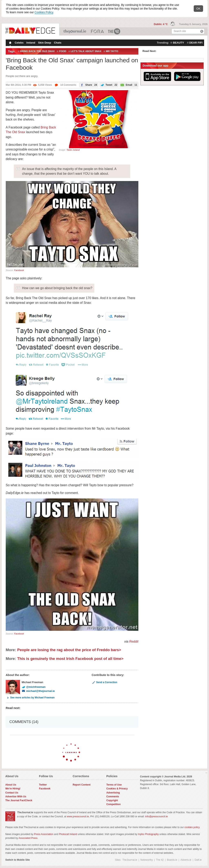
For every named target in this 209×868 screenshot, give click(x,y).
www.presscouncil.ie (78, 816)
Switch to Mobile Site (18, 860)
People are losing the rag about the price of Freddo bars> (69, 650)
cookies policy (192, 827)
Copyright (112, 800)
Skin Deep (45, 43)
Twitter (43, 785)
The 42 (114, 31)
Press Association (44, 834)
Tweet (109, 85)
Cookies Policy (44, 12)
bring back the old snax (37, 51)
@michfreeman (34, 687)
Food (63, 51)
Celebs (19, 43)
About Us (11, 785)
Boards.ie (172, 860)
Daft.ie (198, 860)
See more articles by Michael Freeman (30, 698)
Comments (113, 797)
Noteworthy (147, 860)
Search (202, 31)
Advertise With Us (16, 797)
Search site (180, 31)
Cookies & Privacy (117, 789)
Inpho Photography (148, 834)
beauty (178, 43)
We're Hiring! (13, 789)
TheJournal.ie (75, 31)
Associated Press (28, 838)
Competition (113, 804)
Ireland (31, 43)
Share (88, 85)
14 (65, 85)
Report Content (82, 785)
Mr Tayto (112, 51)
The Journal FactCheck (19, 800)
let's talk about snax (86, 51)
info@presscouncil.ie (156, 816)
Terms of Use (114, 785)
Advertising (113, 793)
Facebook (19, 270)
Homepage (10, 43)
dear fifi (196, 43)
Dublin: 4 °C (161, 24)
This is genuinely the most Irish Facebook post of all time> (70, 659)
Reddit (134, 641)
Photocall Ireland (68, 834)
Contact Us (12, 793)
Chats (58, 43)
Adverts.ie (186, 860)
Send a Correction (104, 682)
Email (128, 85)
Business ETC (97, 31)
